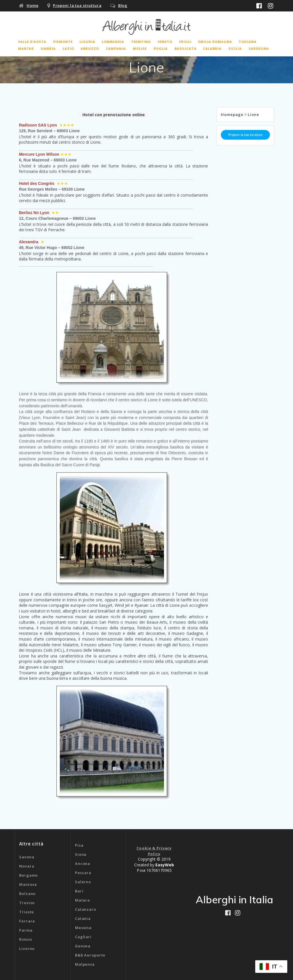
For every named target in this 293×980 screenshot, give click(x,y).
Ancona (83, 864)
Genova (83, 946)
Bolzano (27, 894)
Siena (81, 854)
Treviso (27, 903)
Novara (27, 866)
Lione (253, 114)
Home (33, 5)
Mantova (28, 884)
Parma (26, 930)
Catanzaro (86, 909)
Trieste (27, 912)
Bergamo (28, 875)
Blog (123, 5)
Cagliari (83, 937)
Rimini (26, 939)
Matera (82, 900)
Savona (27, 857)
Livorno (27, 949)
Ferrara (27, 921)
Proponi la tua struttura (77, 5)
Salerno (83, 882)
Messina (83, 928)
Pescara (83, 873)
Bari (79, 891)
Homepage (232, 114)
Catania (83, 918)
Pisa (79, 845)
